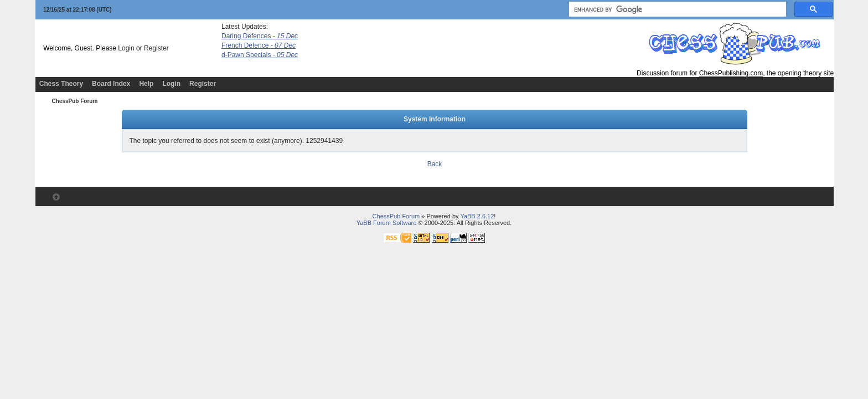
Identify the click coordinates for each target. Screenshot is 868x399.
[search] (676, 9)
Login (126, 48)
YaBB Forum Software (387, 223)
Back (435, 164)
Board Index (111, 84)
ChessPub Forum (75, 101)
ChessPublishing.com (731, 73)
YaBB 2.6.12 (477, 216)
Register (156, 48)
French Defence (259, 45)
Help (146, 84)
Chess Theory (61, 84)
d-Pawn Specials (260, 55)
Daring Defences (260, 36)
